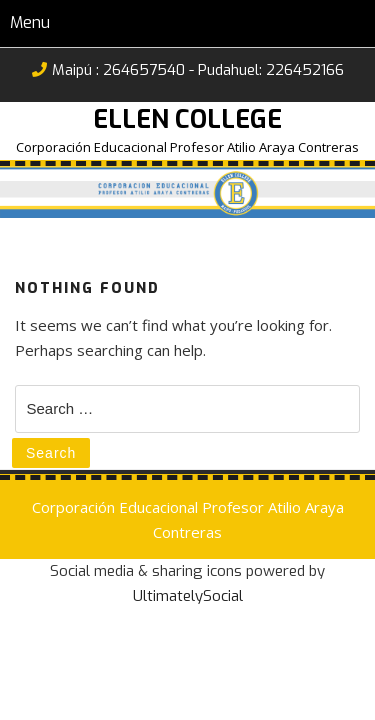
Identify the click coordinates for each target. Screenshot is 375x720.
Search (51, 453)
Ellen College (187, 119)
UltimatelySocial (188, 596)
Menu (30, 22)
